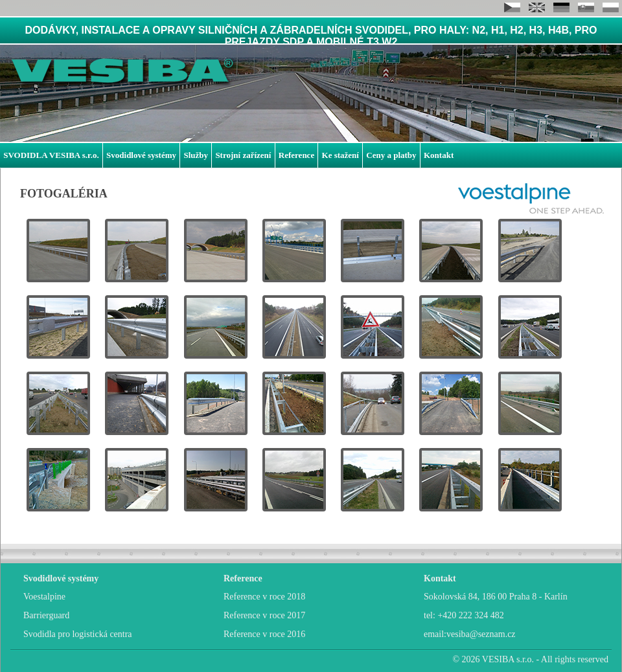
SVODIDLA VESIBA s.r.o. (51, 155)
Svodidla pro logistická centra (78, 634)
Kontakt (439, 155)
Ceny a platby (391, 155)
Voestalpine (44, 597)
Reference (296, 155)
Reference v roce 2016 (264, 634)
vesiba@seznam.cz (481, 634)
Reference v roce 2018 (264, 597)
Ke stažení (340, 155)
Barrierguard (46, 615)
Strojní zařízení (243, 155)
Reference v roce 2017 (264, 615)
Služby (196, 155)
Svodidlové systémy (141, 155)
